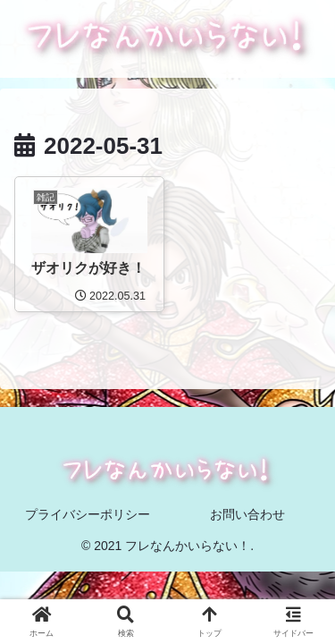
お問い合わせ (247, 514)
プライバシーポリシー (88, 514)
